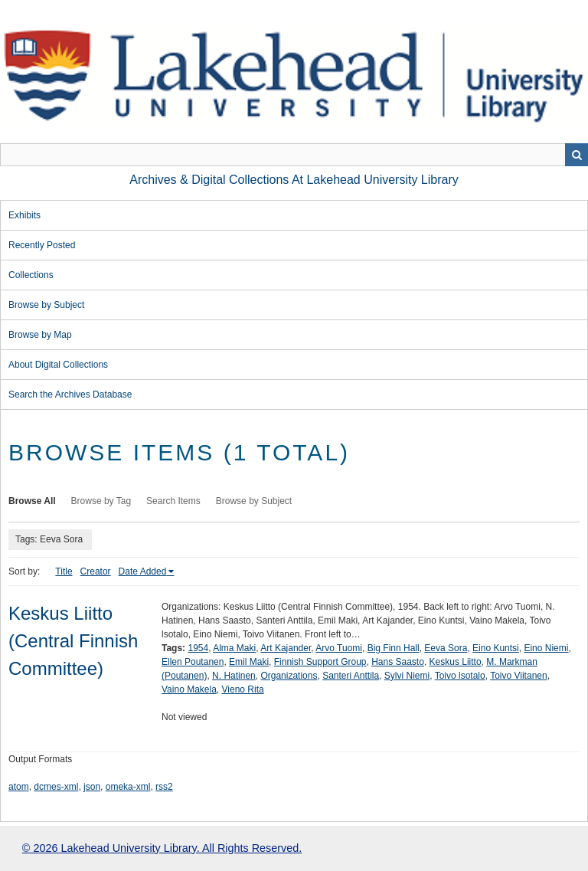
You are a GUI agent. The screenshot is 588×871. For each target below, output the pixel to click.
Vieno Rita (243, 689)
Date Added (143, 571)
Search (577, 155)
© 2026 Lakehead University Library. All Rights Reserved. (162, 848)
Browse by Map (40, 335)
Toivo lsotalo (460, 676)
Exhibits (24, 215)
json (92, 787)
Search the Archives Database (70, 395)
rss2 (164, 787)
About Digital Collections (58, 365)
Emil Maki (249, 662)
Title (64, 571)
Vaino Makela (189, 689)
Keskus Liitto (456, 662)
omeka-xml (128, 787)
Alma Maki (234, 648)
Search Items (173, 501)
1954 (198, 648)
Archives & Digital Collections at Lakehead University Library (294, 180)
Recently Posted (42, 245)
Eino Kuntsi (496, 648)
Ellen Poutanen (193, 662)
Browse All (32, 501)
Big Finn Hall (394, 648)
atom (19, 787)
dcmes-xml (56, 787)
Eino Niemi (546, 648)
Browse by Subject (46, 305)
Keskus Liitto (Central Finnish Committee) (73, 641)
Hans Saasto (398, 662)
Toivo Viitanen (519, 676)
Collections (31, 275)
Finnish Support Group (320, 662)
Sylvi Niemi (407, 676)
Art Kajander (286, 648)
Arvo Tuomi (339, 648)
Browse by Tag (101, 501)
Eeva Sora (446, 648)
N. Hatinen (234, 676)
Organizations (289, 676)
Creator (96, 571)
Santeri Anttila (351, 676)
